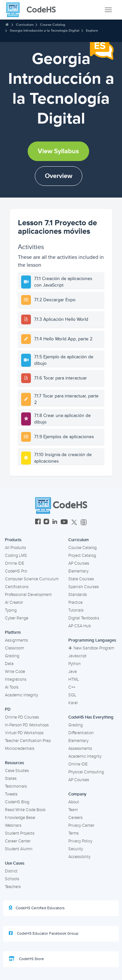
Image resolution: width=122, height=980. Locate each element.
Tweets (11, 794)
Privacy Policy (80, 841)
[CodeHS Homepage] (34, 10)
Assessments (80, 749)
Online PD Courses (22, 717)
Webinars (13, 825)
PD (8, 709)
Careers (75, 818)
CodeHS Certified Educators (37, 908)
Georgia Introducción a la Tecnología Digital (45, 30)
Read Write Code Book (25, 810)
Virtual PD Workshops (24, 733)
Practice (75, 602)
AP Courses (79, 563)
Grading (12, 656)
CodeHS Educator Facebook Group (44, 933)
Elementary (78, 571)
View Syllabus (58, 151)
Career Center (18, 841)
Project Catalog (82, 556)
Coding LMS (16, 556)
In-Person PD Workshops (27, 725)
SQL (72, 695)
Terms (74, 833)
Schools (12, 879)
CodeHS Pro (16, 571)
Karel (73, 703)
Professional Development (28, 595)
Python (75, 664)
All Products (15, 548)
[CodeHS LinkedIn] (55, 522)
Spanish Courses (84, 587)
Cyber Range (17, 618)
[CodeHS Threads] (84, 522)
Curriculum (25, 25)
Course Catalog (53, 25)
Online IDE (14, 563)
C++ (72, 687)
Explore (92, 30)
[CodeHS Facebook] (38, 522)
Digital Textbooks (84, 618)
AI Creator (14, 602)
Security (76, 849)
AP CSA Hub (80, 626)
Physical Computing (86, 772)
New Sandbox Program (91, 648)
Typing (11, 610)
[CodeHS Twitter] (74, 522)
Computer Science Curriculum (32, 579)
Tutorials (76, 610)
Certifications (17, 587)
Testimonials (16, 786)
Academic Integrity (21, 695)
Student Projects (20, 833)
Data (9, 664)
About (74, 802)
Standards (78, 595)
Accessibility (79, 857)
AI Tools (12, 687)
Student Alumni (19, 849)
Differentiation (81, 733)
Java (73, 672)
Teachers (13, 887)
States (11, 779)
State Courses (81, 579)
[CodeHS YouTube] (64, 522)
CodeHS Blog (17, 802)
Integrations (16, 679)
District (11, 871)
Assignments (16, 640)
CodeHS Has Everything (91, 717)
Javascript (77, 656)
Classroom (14, 648)
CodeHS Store (26, 959)
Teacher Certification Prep (28, 741)
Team (73, 810)
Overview (59, 176)
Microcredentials (20, 749)
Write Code (15, 672)
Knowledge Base (20, 818)
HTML (74, 679)
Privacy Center (81, 825)
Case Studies (17, 771)
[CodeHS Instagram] (46, 522)
